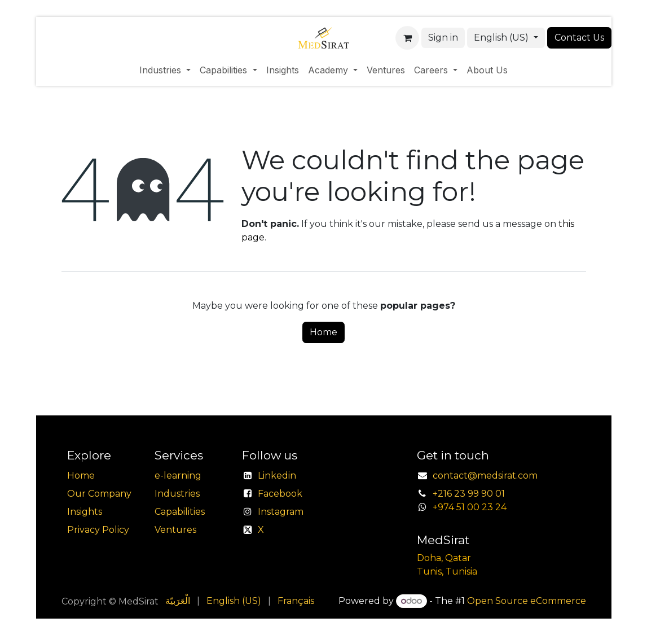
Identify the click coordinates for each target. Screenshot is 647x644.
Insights (85, 512)
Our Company (99, 494)
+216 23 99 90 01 (469, 494)
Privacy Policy (98, 530)
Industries (177, 494)
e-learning (178, 476)
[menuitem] (165, 70)
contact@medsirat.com (485, 476)
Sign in (443, 38)
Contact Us (579, 38)
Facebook (280, 494)
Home (323, 332)
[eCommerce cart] (407, 38)
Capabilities (180, 512)
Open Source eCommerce (527, 601)
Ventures (175, 530)
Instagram (281, 512)
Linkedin (277, 476)
